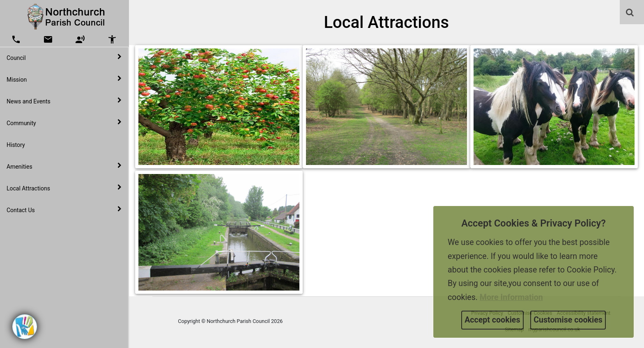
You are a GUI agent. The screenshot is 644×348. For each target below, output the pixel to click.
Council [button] (64, 57)
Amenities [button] (64, 166)
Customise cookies (568, 320)
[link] (630, 12)
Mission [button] (64, 79)
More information (511, 297)
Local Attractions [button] (64, 188)
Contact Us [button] (64, 210)
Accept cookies (492, 320)
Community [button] (64, 123)
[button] (630, 13)
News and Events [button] (64, 101)
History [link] (16, 145)
